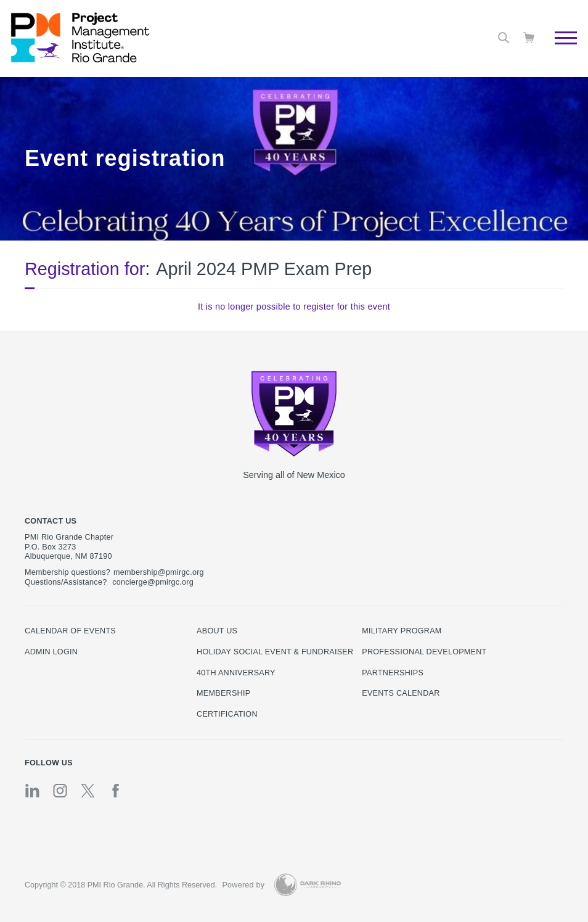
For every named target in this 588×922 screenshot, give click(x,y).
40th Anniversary (236, 673)
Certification (227, 714)
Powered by (243, 885)
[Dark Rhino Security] (308, 885)
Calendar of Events (70, 631)
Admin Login (51, 652)
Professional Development (424, 652)
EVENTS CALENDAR (401, 693)
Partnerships (393, 673)
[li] (32, 791)
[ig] (60, 791)
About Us (217, 631)
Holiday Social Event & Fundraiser (275, 652)
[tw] (88, 791)
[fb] (116, 791)
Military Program (402, 631)
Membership (223, 693)
